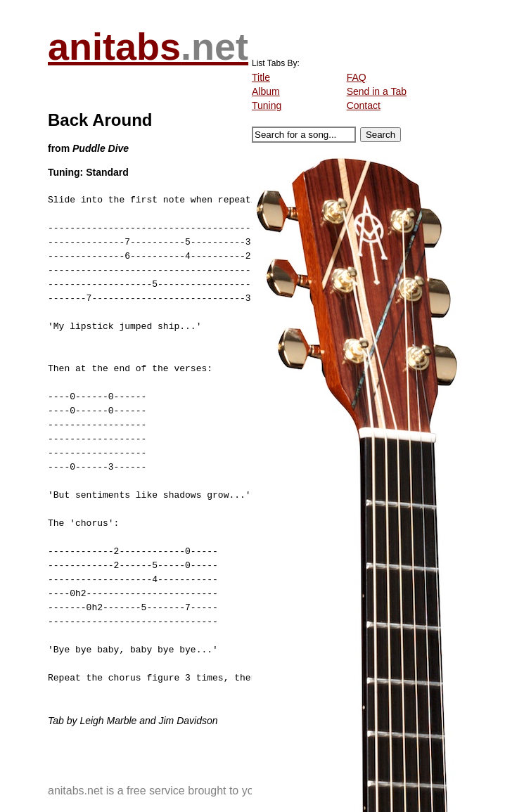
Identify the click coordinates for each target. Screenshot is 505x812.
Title (261, 77)
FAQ (357, 77)
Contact (364, 105)
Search (381, 135)
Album (266, 91)
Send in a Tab (377, 91)
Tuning (267, 105)
